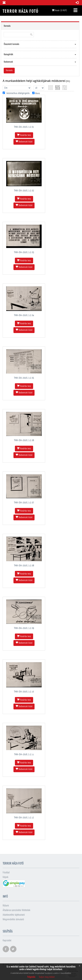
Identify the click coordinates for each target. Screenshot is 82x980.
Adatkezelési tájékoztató (14, 915)
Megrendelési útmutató (13, 919)
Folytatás (31, 977)
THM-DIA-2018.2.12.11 (24, 754)
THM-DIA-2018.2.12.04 (24, 315)
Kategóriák (8, 54)
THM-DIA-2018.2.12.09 (24, 628)
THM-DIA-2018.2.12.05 (24, 378)
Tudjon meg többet (47, 977)
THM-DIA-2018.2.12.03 (24, 252)
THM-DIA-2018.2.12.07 (24, 503)
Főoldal (6, 873)
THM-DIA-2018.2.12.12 (24, 818)
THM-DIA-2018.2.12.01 (24, 127)
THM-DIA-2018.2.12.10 (24, 692)
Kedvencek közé (24, 141)
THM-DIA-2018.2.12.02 (24, 191)
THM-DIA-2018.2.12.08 (24, 566)
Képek (5, 877)
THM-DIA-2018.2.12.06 (24, 440)
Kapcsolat (7, 940)
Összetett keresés (11, 44)
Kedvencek (8, 62)
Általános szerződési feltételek (16, 910)
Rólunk (6, 906)
